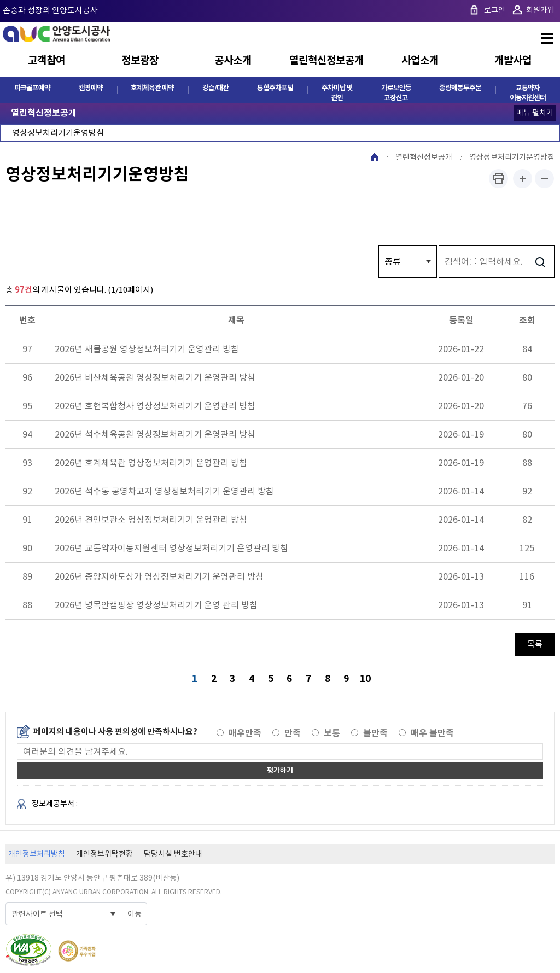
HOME (375, 158)
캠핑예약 (91, 88)
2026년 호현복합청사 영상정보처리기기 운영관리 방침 (155, 406)
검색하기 (540, 262)
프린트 (498, 179)
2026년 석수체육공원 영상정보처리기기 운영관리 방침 (155, 435)
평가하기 (280, 771)
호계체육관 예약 (152, 88)
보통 (332, 734)
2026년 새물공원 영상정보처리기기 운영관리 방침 (147, 349)
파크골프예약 (32, 88)
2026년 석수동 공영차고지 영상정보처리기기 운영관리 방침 (164, 492)
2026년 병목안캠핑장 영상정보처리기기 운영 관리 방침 (156, 605)
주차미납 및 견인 (337, 93)
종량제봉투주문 (460, 88)
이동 (135, 915)
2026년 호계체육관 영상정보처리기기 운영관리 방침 (151, 463)
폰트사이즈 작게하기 (544, 179)
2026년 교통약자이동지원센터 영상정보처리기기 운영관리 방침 (171, 549)
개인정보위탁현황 (104, 855)
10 (367, 678)
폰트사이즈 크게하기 (523, 179)
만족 (293, 734)
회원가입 (540, 10)
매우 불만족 (432, 734)
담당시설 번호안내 (173, 855)
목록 (535, 645)
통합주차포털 (275, 88)
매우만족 (245, 734)
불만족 (375, 734)
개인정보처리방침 (37, 855)
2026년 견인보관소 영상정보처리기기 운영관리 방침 (151, 520)
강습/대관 (215, 88)
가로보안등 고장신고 (396, 93)
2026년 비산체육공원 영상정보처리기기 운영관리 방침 (155, 378)
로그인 (495, 10)
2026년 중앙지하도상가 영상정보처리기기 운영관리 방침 (159, 577)
